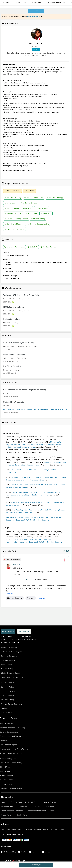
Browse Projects (7, 806)
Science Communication (38, 224)
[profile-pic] (8, 566)
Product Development (50, 247)
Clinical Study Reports (9, 745)
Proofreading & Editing (14, 229)
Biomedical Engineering (9, 759)
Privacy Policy (6, 815)
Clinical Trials (5, 767)
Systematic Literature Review (11, 788)
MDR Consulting (6, 776)
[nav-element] (64, 551)
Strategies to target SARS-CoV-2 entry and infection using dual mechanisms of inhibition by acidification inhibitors (33, 445)
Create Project (36, 865)
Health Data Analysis (14, 213)
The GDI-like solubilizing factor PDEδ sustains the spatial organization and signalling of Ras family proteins (33, 494)
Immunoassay (11, 203)
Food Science (6, 665)
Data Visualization (13, 191)
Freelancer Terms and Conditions (41, 811)
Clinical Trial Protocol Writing (11, 763)
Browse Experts (50, 802)
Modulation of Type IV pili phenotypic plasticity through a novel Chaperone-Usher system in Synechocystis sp (36, 479)
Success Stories (17, 802)
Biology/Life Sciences (34, 198)
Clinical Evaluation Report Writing (14, 677)
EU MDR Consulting (9, 683)
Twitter (22, 852)
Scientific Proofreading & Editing (12, 728)
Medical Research (8, 712)
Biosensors (46, 213)
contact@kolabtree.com (29, 640)
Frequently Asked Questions (11, 640)
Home (3, 802)
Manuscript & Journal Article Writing (14, 749)
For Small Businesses (9, 648)
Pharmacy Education (15, 598)
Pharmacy (31, 598)
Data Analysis (42, 208)
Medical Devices (6, 723)
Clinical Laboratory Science (16, 219)
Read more (9, 594)
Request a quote (33, 17)
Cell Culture (32, 213)
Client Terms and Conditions (12, 811)
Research (20, 247)
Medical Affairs (6, 771)
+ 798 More (41, 598)
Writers (6, 3)
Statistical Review (8, 660)
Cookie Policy (22, 815)
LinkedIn (46, 852)
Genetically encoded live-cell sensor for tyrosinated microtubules (36, 464)
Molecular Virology (55, 198)
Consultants (37, 3)
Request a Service (8, 631)
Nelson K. (17, 565)
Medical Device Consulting (12, 704)
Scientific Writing (8, 687)
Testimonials (24, 806)
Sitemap (37, 806)
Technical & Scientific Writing (11, 753)
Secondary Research (9, 691)
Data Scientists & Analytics (11, 652)
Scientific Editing (8, 700)
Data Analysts (21, 3)
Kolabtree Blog (51, 806)
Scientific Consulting (9, 656)
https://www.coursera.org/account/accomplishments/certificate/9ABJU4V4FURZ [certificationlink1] (35, 409)
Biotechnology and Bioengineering (14, 736)
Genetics (3, 740)
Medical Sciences (7, 780)
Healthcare (29, 191)
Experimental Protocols (15, 224)
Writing (8, 247)
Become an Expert (24, 631)
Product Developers (57, 3)
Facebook (34, 852)
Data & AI (33, 247)
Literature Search (8, 695)
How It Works (33, 802)
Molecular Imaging (13, 198)
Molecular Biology (29, 203)
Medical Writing (38, 219)
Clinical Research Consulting (12, 673)
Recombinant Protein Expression (18, 208)
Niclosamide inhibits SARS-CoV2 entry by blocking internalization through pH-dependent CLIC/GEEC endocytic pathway (33, 519)
